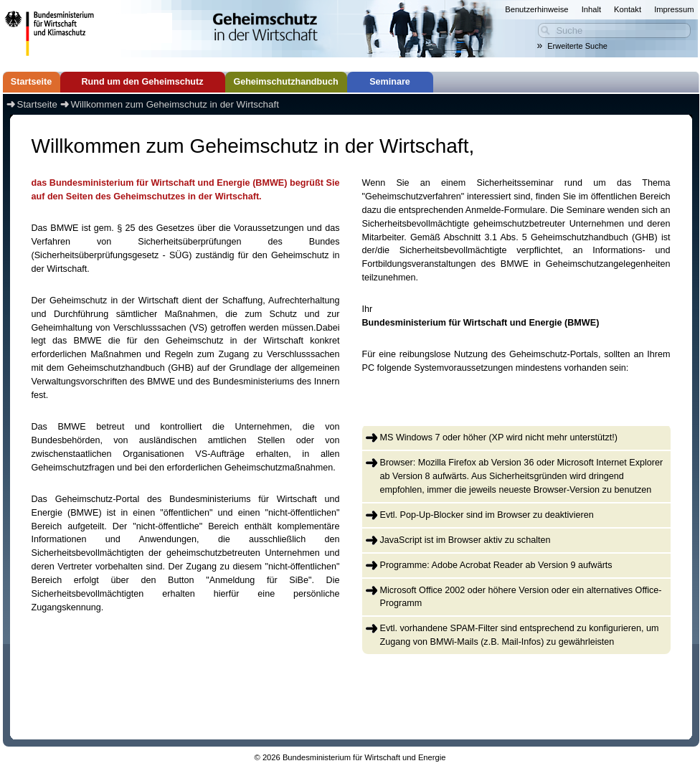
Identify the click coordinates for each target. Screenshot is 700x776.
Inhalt (591, 9)
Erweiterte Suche (577, 46)
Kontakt (628, 9)
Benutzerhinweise (536, 9)
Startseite (31, 82)
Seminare (390, 82)
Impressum (674, 9)
